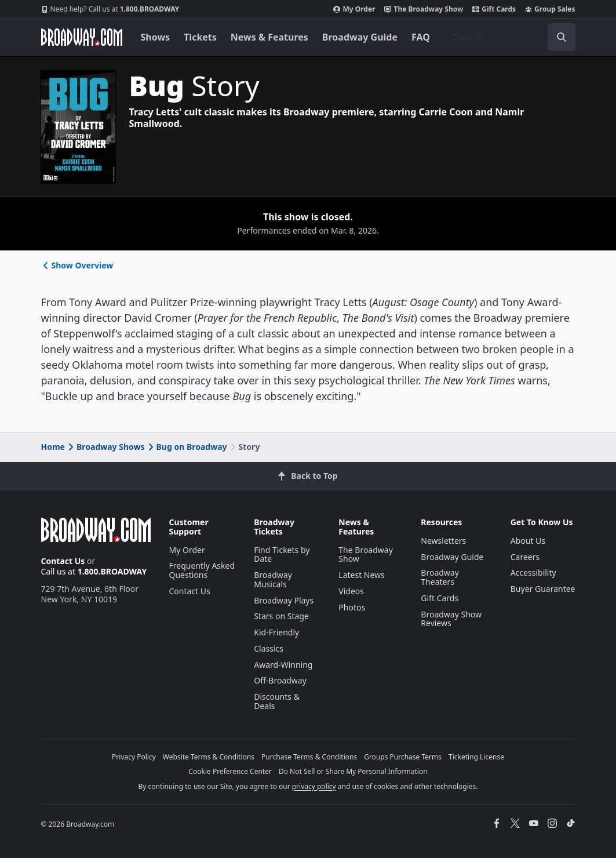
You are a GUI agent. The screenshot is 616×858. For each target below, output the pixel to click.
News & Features (269, 37)
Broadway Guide (360, 37)
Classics (269, 648)
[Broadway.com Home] (82, 37)
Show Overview (77, 265)
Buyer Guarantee (543, 589)
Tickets (200, 37)
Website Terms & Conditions (209, 757)
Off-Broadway (280, 680)
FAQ (421, 37)
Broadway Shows (105, 447)
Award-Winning (283, 665)
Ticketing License (476, 757)
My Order (354, 9)
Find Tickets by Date (282, 555)
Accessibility (533, 572)
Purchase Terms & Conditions (309, 757)
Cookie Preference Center (230, 771)
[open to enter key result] (562, 37)
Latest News (362, 575)
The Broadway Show (424, 9)
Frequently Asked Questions (202, 570)
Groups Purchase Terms (403, 757)
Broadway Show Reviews (451, 619)
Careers (525, 557)
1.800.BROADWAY (110, 9)
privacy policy (314, 786)
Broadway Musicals (273, 579)
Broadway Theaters (440, 577)
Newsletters (443, 541)
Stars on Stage (281, 616)
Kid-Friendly (276, 632)
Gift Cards (494, 9)
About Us (528, 541)
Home (53, 447)
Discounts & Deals (277, 701)
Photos (352, 607)
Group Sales (550, 9)
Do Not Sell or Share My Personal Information (353, 771)
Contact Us (63, 561)
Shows (156, 37)
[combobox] (509, 37)
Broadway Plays (284, 600)
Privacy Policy (134, 757)
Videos (351, 591)
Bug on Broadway (187, 447)
